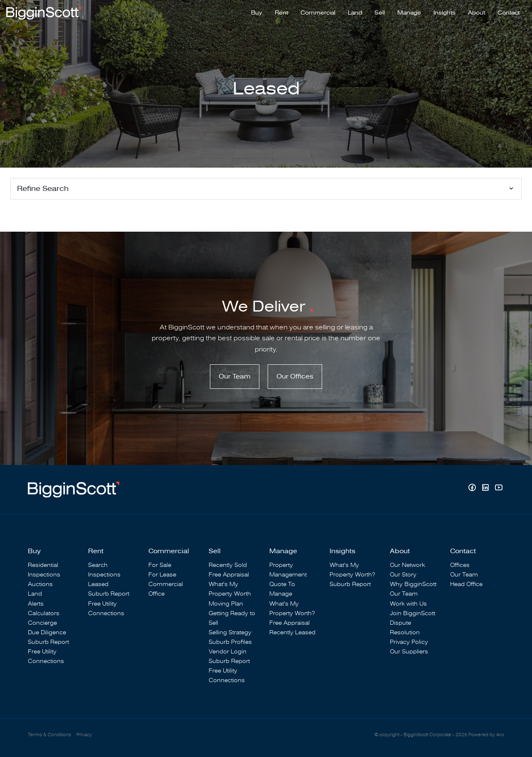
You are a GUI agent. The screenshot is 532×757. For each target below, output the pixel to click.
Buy (257, 13)
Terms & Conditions (49, 735)
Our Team (235, 376)
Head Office (466, 584)
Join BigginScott (413, 613)
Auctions (40, 584)
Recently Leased (292, 632)
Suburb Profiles (230, 642)
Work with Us (408, 604)
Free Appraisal (229, 575)
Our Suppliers (409, 652)
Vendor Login (228, 652)
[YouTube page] (499, 489)
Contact (509, 13)
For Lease (162, 575)
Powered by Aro (486, 735)
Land (355, 13)
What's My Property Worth (230, 589)
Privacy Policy (409, 642)
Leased (98, 584)
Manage (409, 13)
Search (98, 565)
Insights (445, 13)
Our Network (408, 565)
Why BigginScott (413, 584)
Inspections (44, 575)
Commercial (318, 13)
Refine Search (43, 189)
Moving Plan (226, 604)
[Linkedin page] (486, 489)
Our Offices (295, 376)
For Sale (160, 565)
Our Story (403, 575)
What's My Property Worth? (292, 609)
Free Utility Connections (46, 656)
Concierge (42, 623)
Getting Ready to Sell (232, 618)
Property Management (288, 570)
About (477, 13)
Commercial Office (166, 589)
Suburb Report (48, 642)
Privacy (84, 735)
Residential (43, 565)
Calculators (44, 613)
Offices (460, 565)
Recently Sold (228, 565)
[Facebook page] (473, 489)
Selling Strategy (230, 632)
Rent (281, 13)
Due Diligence (47, 632)
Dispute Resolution (405, 628)
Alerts (36, 604)
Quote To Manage (282, 589)
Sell (380, 13)
